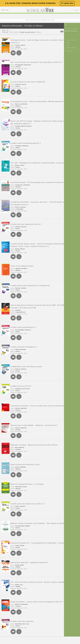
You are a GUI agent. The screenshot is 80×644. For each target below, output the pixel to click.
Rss (52, 627)
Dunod (17, 83)
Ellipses (18, 103)
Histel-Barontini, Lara (21, 596)
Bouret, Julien (19, 159)
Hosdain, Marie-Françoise (22, 121)
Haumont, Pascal (20, 81)
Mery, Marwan (19, 425)
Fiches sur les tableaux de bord (22, 255)
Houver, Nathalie (20, 443)
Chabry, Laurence (20, 218)
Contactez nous (55, 623)
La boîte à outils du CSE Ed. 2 (21, 366)
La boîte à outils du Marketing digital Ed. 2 (26, 137)
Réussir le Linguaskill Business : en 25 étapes (27, 458)
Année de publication (28, 32)
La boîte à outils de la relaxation (22, 593)
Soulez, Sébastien (20, 389)
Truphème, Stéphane (21, 139)
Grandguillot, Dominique (22, 61)
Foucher (18, 579)
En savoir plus (67, 3)
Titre (11, 32)
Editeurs (68, 45)
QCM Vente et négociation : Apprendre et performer (29, 535)
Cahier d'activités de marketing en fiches (25, 440)
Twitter (53, 631)
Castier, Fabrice (20, 43)
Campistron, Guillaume (22, 179)
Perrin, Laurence (20, 200)
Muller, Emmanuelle (21, 578)
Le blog (53, 625)
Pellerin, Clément (20, 276)
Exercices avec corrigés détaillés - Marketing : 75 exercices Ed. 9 (34, 404)
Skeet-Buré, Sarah (20, 461)
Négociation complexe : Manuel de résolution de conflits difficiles (34, 422)
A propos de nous (35, 629)
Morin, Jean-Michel (20, 101)
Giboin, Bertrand (20, 332)
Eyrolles (18, 181)
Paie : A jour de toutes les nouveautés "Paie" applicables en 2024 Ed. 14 (36, 59)
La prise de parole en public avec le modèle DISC (28, 78)
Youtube (53, 633)
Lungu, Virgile (19, 519)
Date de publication (71, 48)
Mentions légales (35, 625)
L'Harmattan (19, 201)
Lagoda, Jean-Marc (20, 258)
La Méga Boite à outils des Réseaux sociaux (26, 348)
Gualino (17, 45)
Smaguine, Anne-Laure (22, 368)
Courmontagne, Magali (22, 499)
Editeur (39, 32)
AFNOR (17, 539)
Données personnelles (36, 633)
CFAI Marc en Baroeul (72, 31)
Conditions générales (36, 631)
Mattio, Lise (18, 557)
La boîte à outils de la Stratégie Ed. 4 (24, 330)
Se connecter (69, 10)
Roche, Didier (19, 537)
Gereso (17, 123)
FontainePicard (20, 298)
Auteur (16, 32)
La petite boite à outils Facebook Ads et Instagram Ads (30, 273)
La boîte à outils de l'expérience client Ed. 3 (26, 215)
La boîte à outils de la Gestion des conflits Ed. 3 (27, 476)
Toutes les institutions (72, 29)
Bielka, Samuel (19, 240)
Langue (68, 43)
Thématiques (70, 51)
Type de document (71, 40)
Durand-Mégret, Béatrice (22, 314)
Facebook (53, 629)
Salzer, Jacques (19, 479)
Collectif (17, 296)
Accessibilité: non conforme (37, 627)
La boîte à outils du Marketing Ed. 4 (23, 312)
